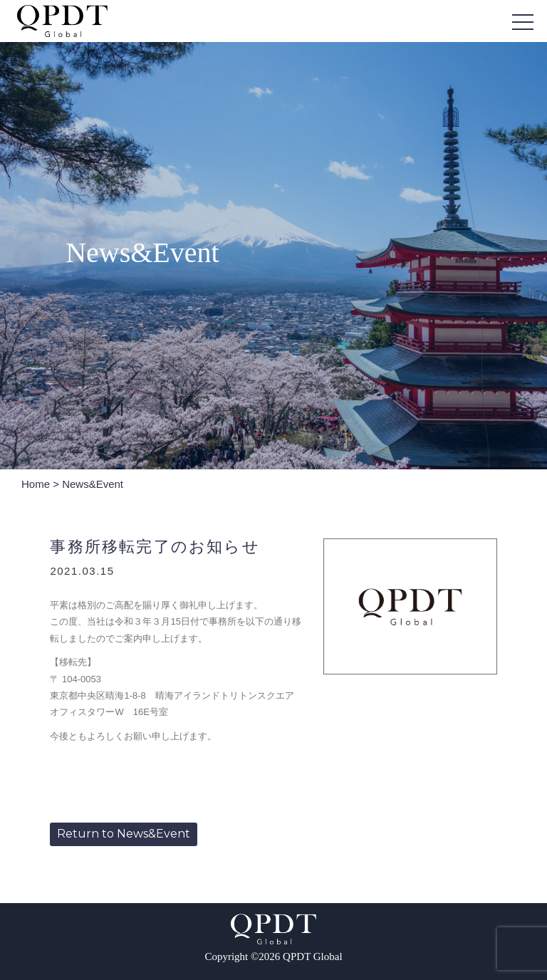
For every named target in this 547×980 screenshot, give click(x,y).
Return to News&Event (124, 834)
